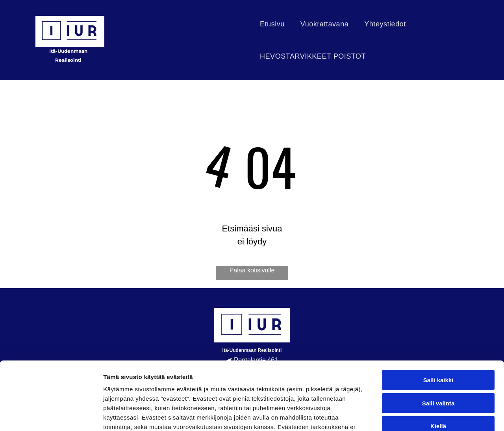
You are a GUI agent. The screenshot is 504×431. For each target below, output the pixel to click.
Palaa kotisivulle (252, 270)
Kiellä (438, 356)
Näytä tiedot (421, 415)
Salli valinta (438, 332)
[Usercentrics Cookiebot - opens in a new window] (51, 416)
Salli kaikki (438, 310)
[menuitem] (272, 24)
